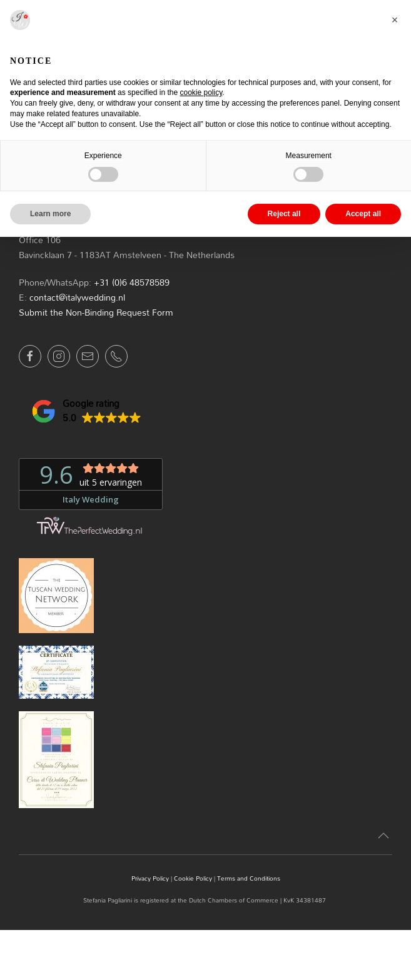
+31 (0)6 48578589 (132, 282)
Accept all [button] (363, 214)
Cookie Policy (193, 878)
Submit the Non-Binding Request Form (96, 312)
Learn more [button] (50, 214)
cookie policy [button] (201, 92)
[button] (86, 411)
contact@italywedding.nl (77, 297)
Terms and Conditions (249, 878)
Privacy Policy (150, 878)
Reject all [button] (284, 214)
